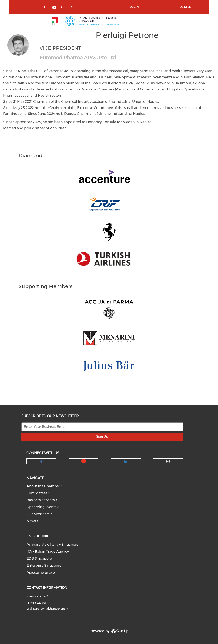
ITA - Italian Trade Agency (48, 552)
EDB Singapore (39, 559)
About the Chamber (43, 486)
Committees (37, 493)
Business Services (41, 500)
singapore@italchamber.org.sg (49, 609)
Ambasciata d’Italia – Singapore (52, 545)
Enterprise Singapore (44, 566)
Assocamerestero (41, 573)
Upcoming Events (41, 507)
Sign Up (102, 437)
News (31, 521)
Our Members (38, 514)
